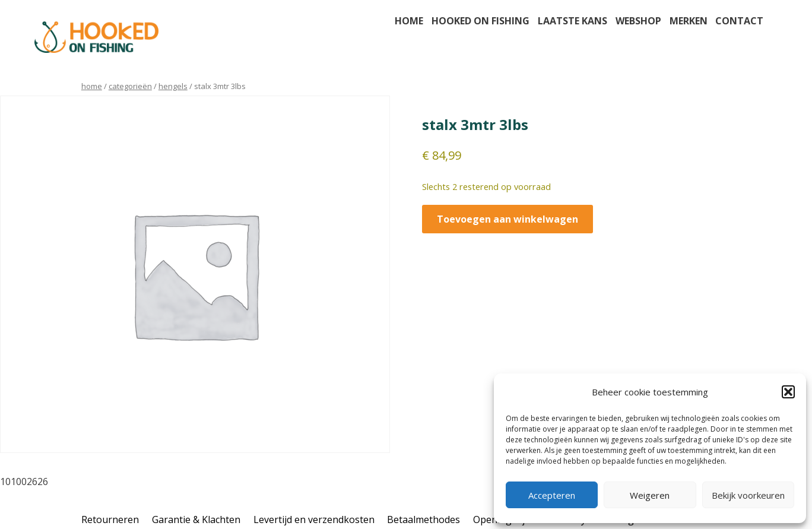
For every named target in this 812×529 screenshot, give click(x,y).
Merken (689, 21)
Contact (739, 21)
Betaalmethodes (424, 520)
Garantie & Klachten (196, 520)
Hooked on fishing (480, 21)
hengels (173, 86)
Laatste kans (572, 21)
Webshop (638, 21)
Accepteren (552, 495)
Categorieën (130, 86)
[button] (788, 392)
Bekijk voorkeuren (748, 495)
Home (409, 21)
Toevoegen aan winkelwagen (507, 219)
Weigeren (650, 495)
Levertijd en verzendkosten (314, 520)
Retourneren (110, 520)
